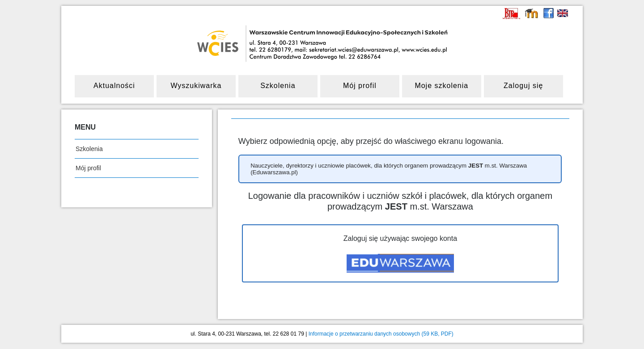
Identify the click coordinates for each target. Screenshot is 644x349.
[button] (400, 169)
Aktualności (114, 86)
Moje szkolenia (441, 86)
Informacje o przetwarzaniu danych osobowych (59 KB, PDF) (381, 334)
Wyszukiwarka (196, 86)
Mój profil (360, 86)
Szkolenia (278, 86)
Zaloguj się (523, 86)
